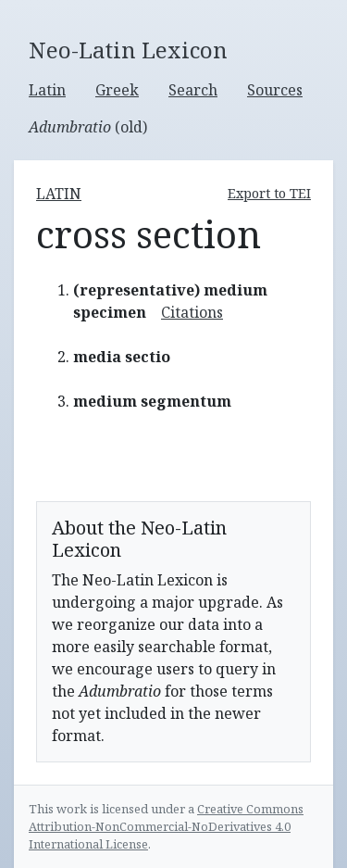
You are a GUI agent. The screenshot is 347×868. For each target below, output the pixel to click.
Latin (47, 90)
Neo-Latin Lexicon (128, 50)
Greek (117, 90)
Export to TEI (269, 193)
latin (59, 194)
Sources (275, 90)
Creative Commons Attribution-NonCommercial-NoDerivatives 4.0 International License (166, 826)
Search (193, 90)
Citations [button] (192, 312)
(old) (88, 127)
